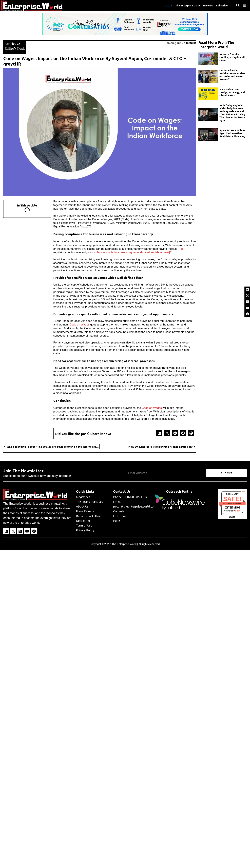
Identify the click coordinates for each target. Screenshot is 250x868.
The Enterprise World (124, 544)
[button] (159, 433)
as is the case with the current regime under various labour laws (129, 252)
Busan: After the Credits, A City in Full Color (232, 57)
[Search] (238, 5)
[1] (181, 249)
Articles (10, 44)
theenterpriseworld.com (232, 504)
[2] (171, 252)
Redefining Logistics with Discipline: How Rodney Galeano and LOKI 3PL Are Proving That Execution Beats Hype (232, 113)
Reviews (208, 5)
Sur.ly (238, 511)
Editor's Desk (15, 48)
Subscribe (222, 5)
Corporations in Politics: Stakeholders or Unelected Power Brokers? (232, 75)
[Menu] (244, 5)
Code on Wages (79, 325)
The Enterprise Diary (188, 5)
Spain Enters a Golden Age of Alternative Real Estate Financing (232, 133)
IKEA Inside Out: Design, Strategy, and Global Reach (232, 92)
